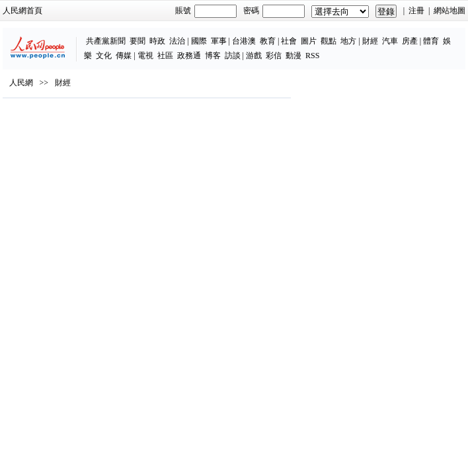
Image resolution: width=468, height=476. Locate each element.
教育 (268, 41)
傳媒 (124, 56)
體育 (431, 41)
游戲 (254, 56)
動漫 (293, 56)
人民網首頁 (22, 11)
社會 (289, 41)
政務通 (189, 56)
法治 (177, 41)
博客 (213, 56)
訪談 (233, 56)
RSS (312, 56)
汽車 (390, 41)
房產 (410, 41)
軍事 (219, 41)
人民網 (21, 83)
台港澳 (244, 41)
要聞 (137, 41)
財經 (370, 41)
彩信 (274, 56)
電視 (145, 56)
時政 (157, 41)
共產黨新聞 (106, 41)
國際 (199, 41)
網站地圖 (449, 11)
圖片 (309, 41)
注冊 (416, 11)
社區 (165, 56)
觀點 (329, 41)
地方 (348, 41)
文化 (104, 56)
